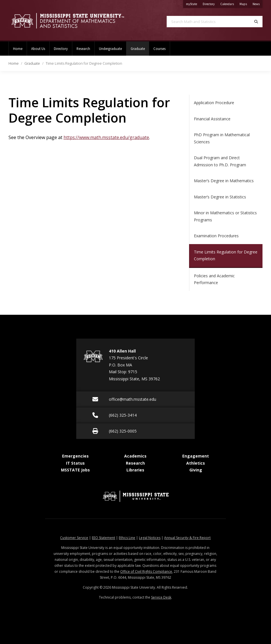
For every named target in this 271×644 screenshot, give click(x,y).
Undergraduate (110, 49)
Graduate (140, 46)
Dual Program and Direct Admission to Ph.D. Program (220, 161)
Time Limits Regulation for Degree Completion (226, 255)
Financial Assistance (212, 119)
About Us (38, 49)
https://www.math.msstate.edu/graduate (106, 137)
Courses (159, 49)
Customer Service (74, 538)
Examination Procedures (216, 236)
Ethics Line (127, 538)
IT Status (75, 463)
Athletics (196, 463)
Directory (210, 3)
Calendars (228, 3)
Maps (245, 3)
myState (193, 3)
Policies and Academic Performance (214, 279)
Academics (135, 456)
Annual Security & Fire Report (187, 538)
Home (18, 49)
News (258, 3)
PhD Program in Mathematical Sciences (222, 138)
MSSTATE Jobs (75, 470)
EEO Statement (103, 538)
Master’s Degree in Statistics (220, 197)
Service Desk (161, 597)
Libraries (135, 470)
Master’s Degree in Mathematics (224, 181)
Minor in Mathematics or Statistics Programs (225, 216)
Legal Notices (150, 538)
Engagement (196, 456)
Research (83, 49)
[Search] (256, 22)
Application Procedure (214, 103)
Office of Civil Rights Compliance (146, 571)
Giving (196, 470)
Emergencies (75, 456)
